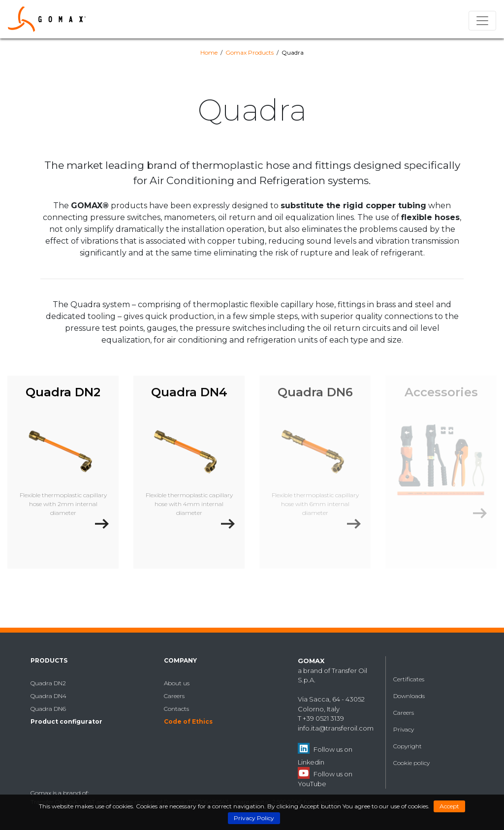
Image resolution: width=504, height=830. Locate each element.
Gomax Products (250, 52)
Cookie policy (411, 763)
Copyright (408, 746)
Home (209, 52)
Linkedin (311, 762)
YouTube (312, 784)
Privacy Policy (254, 818)
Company (180, 660)
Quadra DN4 (48, 696)
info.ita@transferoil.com (336, 728)
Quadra (293, 52)
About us (177, 683)
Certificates (409, 679)
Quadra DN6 (48, 709)
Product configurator (66, 721)
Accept (449, 806)
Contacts (176, 709)
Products (49, 660)
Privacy (404, 729)
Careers (174, 696)
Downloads (409, 696)
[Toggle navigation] (482, 21)
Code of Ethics (188, 721)
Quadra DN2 (48, 683)
